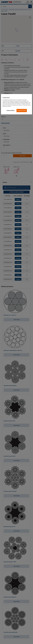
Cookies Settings (10, 110)
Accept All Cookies (22, 110)
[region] (17, 104)
